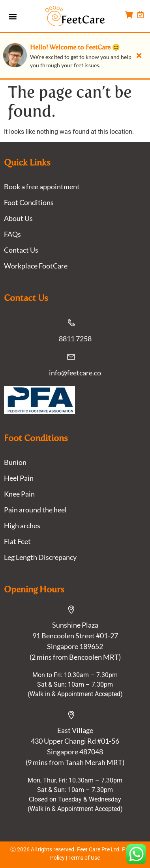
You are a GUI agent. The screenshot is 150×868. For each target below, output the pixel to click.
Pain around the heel (35, 510)
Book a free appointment (42, 187)
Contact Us (21, 250)
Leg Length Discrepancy (40, 557)
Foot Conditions (29, 202)
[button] (12, 16)
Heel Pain (19, 478)
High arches (22, 525)
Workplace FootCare (36, 266)
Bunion (15, 462)
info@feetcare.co (75, 373)
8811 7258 (75, 339)
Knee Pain (19, 494)
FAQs (12, 234)
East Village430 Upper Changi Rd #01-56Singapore (75, 741)
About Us (18, 218)
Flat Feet (17, 541)
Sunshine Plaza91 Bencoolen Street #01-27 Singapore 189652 (75, 636)
